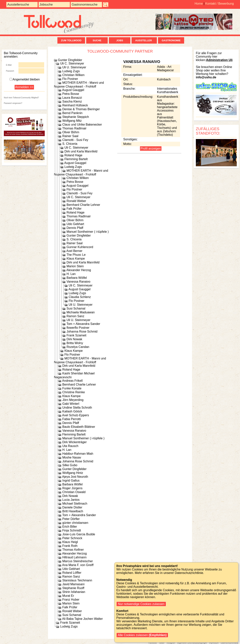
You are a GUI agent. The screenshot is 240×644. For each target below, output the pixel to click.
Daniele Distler (72, 507)
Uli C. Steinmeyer (72, 63)
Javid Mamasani (73, 584)
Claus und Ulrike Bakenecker (82, 125)
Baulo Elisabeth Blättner (79, 427)
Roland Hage (73, 155)
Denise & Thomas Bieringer (81, 109)
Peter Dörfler (71, 519)
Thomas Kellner (73, 550)
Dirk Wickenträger (74, 442)
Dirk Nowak (74, 339)
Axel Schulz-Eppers (76, 415)
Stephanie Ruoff (73, 588)
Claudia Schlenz (80, 297)
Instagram (171, 643)
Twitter (162, 643)
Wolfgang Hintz (73, 473)
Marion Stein (75, 266)
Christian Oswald (74, 492)
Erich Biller (70, 527)
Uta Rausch (70, 446)
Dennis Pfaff (75, 228)
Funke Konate (72, 388)
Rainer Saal (70, 136)
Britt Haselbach (73, 511)
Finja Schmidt (72, 530)
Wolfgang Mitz (72, 121)
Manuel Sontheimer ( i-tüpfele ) (88, 232)
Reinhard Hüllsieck (75, 105)
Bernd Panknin (72, 113)
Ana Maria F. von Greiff (78, 565)
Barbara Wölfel (77, 278)
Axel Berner (74, 251)
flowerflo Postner (78, 328)
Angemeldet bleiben (25, 79)
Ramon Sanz (75, 316)
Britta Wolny (75, 343)
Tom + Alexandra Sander (83, 324)
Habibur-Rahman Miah (78, 454)
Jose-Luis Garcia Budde (79, 534)
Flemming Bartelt (76, 159)
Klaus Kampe (76, 259)
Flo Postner (70, 79)
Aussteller (144, 40)
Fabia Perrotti (71, 419)
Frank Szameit (76, 335)
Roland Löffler (72, 573)
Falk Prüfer (74, 209)
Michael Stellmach (75, 504)
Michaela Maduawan (81, 312)
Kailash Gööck (72, 411)
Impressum (214, 643)
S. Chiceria (70, 144)
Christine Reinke (73, 392)
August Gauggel (73, 90)
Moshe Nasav (72, 457)
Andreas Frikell (72, 381)
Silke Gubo (70, 465)
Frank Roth (70, 546)
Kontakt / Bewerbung (220, 4)
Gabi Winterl (71, 404)
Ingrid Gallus (71, 481)
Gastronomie (171, 40)
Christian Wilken (73, 75)
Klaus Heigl (70, 542)
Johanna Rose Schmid (82, 332)
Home (199, 4)
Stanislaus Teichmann (77, 580)
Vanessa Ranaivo (78, 282)
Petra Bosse (71, 94)
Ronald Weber (76, 201)
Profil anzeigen (151, 149)
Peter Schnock (72, 538)
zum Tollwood (71, 40)
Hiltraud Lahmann (74, 557)
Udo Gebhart (75, 224)
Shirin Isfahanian (74, 592)
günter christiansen (75, 523)
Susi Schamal (76, 308)
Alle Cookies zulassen (142, 635)
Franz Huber (71, 600)
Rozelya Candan (78, 347)
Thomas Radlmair (74, 128)
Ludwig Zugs (71, 71)
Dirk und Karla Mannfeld (81, 151)
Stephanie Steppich (76, 117)
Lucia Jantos (71, 500)
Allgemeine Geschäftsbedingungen (192, 643)
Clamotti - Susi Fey (75, 140)
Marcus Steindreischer (77, 561)
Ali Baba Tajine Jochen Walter (83, 619)
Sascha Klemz (72, 101)
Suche (97, 40)
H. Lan (71, 274)
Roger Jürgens (72, 488)
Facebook (152, 643)
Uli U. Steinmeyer (74, 67)
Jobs (120, 40)
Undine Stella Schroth (77, 408)
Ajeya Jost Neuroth (75, 477)
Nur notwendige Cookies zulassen (141, 604)
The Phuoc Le (76, 255)
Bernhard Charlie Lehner (83, 205)
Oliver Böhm (71, 132)
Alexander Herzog (79, 270)
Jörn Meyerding (73, 400)
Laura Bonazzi (72, 98)
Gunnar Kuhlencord (80, 247)
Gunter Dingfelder (70, 60)
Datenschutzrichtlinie (229, 643)
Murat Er (68, 596)
